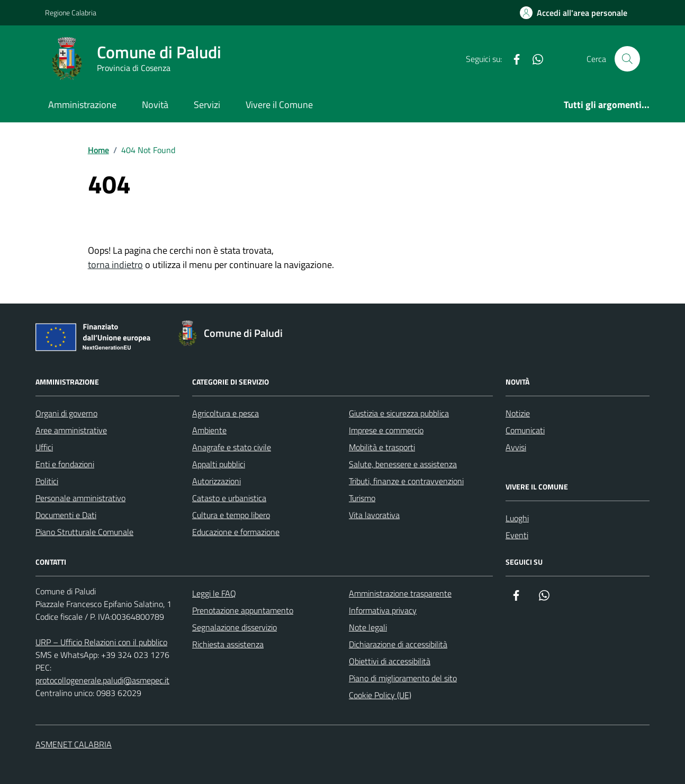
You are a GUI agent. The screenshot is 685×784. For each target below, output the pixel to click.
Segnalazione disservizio (235, 627)
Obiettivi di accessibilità (390, 661)
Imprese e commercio (386, 430)
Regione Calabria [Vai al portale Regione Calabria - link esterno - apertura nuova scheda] (71, 12)
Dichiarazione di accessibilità (398, 644)
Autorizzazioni (217, 481)
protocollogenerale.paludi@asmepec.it (102, 680)
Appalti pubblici (219, 464)
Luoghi (517, 518)
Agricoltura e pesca (226, 413)
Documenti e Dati (66, 515)
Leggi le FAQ (214, 593)
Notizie (518, 413)
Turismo (362, 498)
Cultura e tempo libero (231, 515)
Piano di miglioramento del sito (403, 678)
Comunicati (525, 430)
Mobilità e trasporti (382, 447)
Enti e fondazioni (65, 464)
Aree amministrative (71, 430)
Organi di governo (66, 413)
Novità (155, 105)
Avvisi (516, 447)
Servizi (207, 105)
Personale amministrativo (80, 498)
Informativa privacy (383, 610)
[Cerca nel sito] (627, 59)
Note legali (368, 627)
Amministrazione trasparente (400, 593)
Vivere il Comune (279, 105)
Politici (47, 481)
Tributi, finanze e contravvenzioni (406, 481)
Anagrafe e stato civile (232, 447)
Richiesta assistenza (228, 644)
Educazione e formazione (236, 532)
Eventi (517, 535)
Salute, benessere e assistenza (403, 464)
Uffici (44, 447)
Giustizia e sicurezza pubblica (399, 413)
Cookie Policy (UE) (380, 695)
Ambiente (209, 430)
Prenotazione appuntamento (243, 610)
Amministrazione (82, 105)
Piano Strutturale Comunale (84, 532)
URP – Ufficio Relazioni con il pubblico (101, 642)
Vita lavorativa (374, 515)
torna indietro (115, 265)
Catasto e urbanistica (229, 498)
